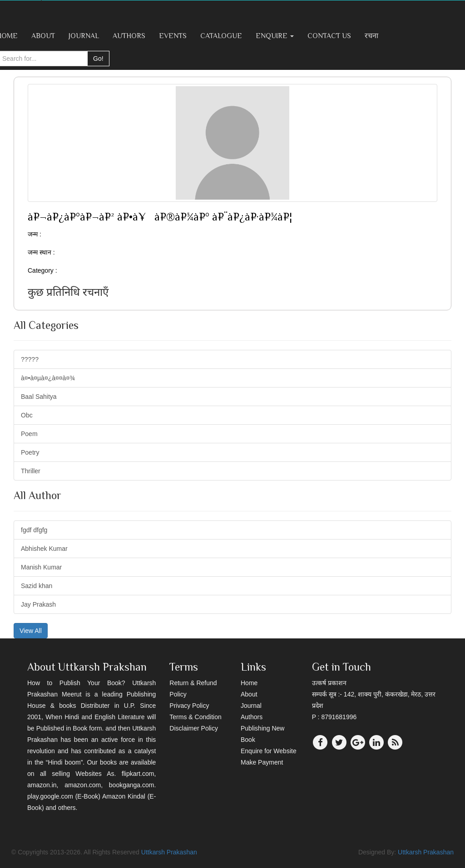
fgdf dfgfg (34, 530)
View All (31, 631)
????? (30, 359)
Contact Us (329, 36)
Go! (98, 59)
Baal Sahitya (39, 397)
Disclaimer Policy (194, 728)
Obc (27, 415)
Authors (129, 36)
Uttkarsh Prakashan (169, 852)
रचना (371, 36)
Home (249, 683)
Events (173, 36)
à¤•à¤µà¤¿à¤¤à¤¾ (48, 378)
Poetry (30, 452)
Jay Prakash (38, 604)
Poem (29, 434)
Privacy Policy (189, 706)
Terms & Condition (195, 717)
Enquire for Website (269, 751)
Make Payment (262, 762)
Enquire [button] (275, 36)
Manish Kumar (41, 567)
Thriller (31, 471)
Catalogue (221, 36)
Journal (84, 36)
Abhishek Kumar (44, 549)
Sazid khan (37, 586)
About (43, 36)
